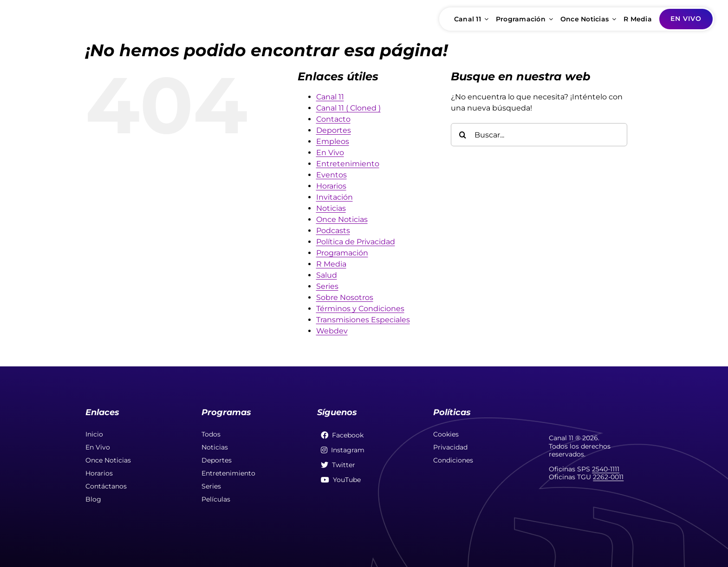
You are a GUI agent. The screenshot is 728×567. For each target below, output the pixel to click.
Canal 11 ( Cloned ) (348, 108)
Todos (211, 434)
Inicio (94, 434)
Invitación (335, 197)
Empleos (333, 141)
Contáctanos (106, 486)
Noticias (331, 208)
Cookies (446, 434)
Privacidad (450, 447)
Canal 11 (330, 97)
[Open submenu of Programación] (549, 19)
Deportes (334, 130)
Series (327, 286)
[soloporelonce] (596, 407)
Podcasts (333, 231)
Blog (93, 499)
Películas (216, 499)
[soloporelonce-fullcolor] (72, 12)
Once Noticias (342, 219)
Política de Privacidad (356, 242)
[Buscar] (462, 135)
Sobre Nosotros (345, 297)
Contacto (333, 119)
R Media (331, 264)
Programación (342, 253)
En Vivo (330, 153)
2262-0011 (608, 477)
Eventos (331, 175)
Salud (327, 275)
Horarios (331, 186)
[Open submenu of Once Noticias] (612, 19)
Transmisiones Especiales (363, 320)
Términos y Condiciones (360, 309)
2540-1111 (606, 469)
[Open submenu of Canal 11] (485, 19)
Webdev (332, 331)
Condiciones (453, 460)
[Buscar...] (539, 135)
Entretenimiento (348, 164)
